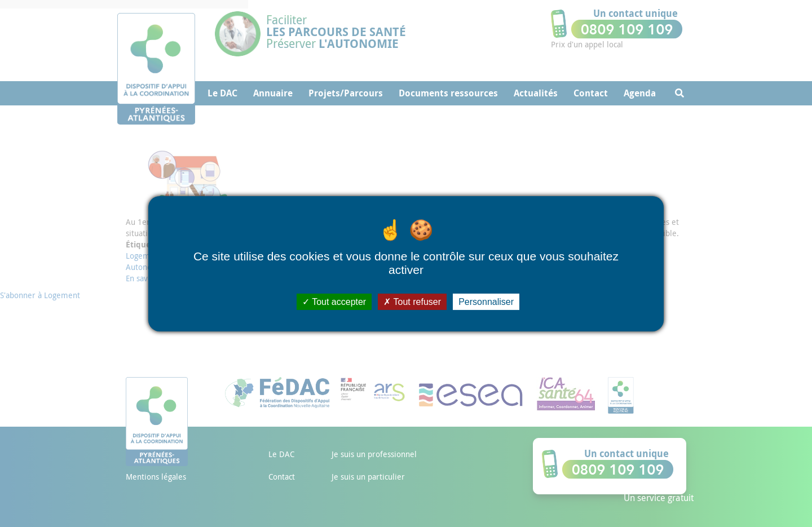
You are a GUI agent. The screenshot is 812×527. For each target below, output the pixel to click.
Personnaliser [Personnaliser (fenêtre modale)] (486, 301)
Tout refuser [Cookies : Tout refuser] (412, 301)
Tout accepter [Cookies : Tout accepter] (334, 301)
